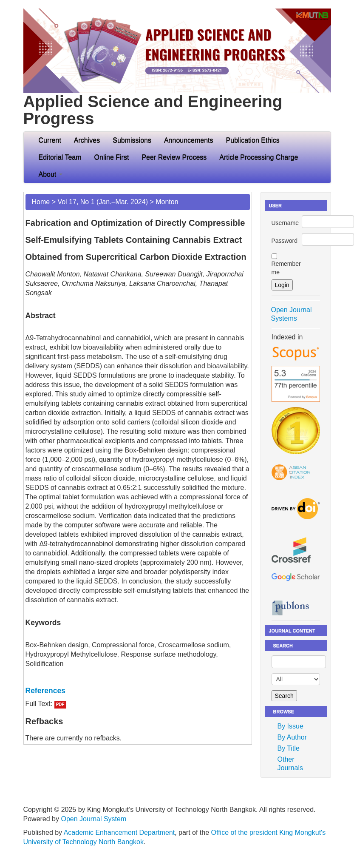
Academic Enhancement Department (119, 832)
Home (41, 202)
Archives (87, 140)
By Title (289, 748)
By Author (292, 737)
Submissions (132, 140)
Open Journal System (93, 819)
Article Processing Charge (259, 157)
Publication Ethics (253, 140)
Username (285, 223)
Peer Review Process (174, 157)
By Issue (290, 726)
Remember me (286, 268)
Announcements (189, 140)
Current (50, 140)
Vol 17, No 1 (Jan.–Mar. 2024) (103, 202)
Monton (167, 202)
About (51, 174)
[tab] (138, 691)
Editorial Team (60, 157)
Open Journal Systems (292, 314)
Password (285, 241)
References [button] (45, 691)
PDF (60, 704)
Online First (112, 157)
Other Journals (290, 764)
